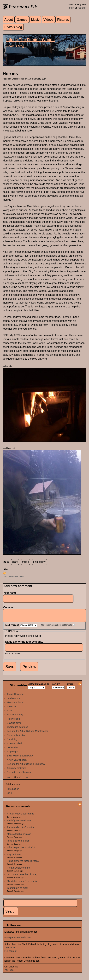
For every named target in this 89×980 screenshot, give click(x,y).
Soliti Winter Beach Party (20, 758)
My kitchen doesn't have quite (22, 884)
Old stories (13, 750)
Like (5, 569)
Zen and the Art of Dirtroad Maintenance (28, 733)
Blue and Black (15, 746)
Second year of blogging (20, 775)
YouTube (9, 972)
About (9, 20)
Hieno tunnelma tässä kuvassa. (23, 863)
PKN (9, 713)
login (71, 8)
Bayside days (14, 725)
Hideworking (13, 721)
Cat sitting (12, 742)
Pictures (63, 20)
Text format (12, 628)
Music (35, 20)
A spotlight (12, 754)
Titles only (10, 950)
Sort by (56, 686)
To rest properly (15, 717)
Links (10, 795)
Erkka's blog (13, 27)
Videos (48, 20)
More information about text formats (56, 627)
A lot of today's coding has (21, 816)
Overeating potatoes (18, 729)
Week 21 (12, 709)
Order (70, 686)
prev (8, 780)
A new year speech (17, 762)
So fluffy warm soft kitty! (19, 823)
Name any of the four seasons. (25, 644)
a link (56, 107)
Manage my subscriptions (18, 940)
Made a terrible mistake (19, 836)
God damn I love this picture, (22, 877)
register (82, 8)
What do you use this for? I (21, 850)
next (27, 780)
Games (22, 20)
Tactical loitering (15, 697)
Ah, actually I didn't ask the (21, 830)
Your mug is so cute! (18, 890)
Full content (10, 953)
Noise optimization (17, 738)
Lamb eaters (13, 701)
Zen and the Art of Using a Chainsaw (26, 766)
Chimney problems (17, 770)
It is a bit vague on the (18, 870)
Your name (10, 593)
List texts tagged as (38, 686)
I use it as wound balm (19, 843)
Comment (10, 607)
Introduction (13, 791)
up (5, 573)
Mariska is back (15, 705)
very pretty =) (14, 857)
